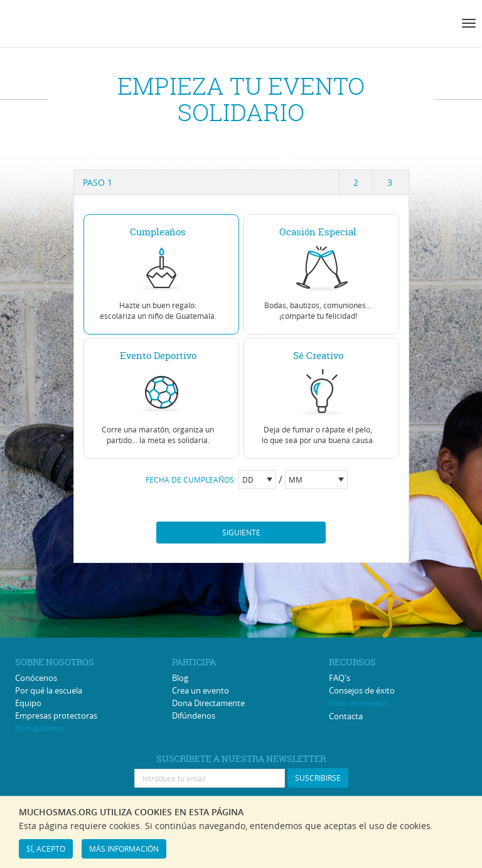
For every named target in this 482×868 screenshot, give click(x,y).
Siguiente (241, 532)
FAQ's (340, 678)
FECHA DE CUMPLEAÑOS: (191, 480)
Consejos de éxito (362, 690)
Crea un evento (201, 690)
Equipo (28, 703)
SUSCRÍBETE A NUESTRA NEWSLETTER (241, 758)
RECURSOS (352, 662)
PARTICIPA (194, 662)
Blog (180, 678)
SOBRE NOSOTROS (55, 662)
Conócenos (36, 678)
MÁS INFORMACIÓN (124, 849)
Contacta (346, 716)
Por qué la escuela (49, 690)
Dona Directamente (208, 703)
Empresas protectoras (56, 715)
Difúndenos (194, 715)
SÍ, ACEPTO (46, 849)
